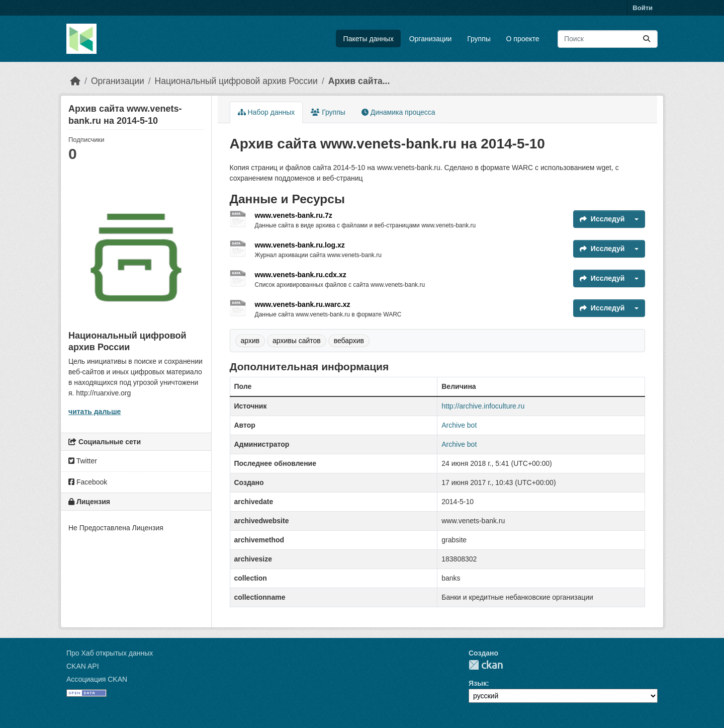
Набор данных (266, 112)
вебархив (349, 341)
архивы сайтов (297, 341)
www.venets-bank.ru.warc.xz (303, 304)
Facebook (88, 482)
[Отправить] (647, 39)
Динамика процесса (398, 112)
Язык (478, 683)
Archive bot (459, 425)
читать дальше (95, 412)
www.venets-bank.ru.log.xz (300, 245)
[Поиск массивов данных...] (608, 39)
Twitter (83, 461)
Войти (643, 8)
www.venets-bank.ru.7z (294, 215)
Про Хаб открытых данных (110, 653)
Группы (479, 39)
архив (250, 341)
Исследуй (602, 219)
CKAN (486, 665)
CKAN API (83, 666)
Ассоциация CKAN (97, 679)
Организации (431, 39)
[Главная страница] (75, 81)
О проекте (523, 39)
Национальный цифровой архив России (236, 81)
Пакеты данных (369, 39)
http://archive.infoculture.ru (483, 406)
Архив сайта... (359, 81)
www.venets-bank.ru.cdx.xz (301, 275)
